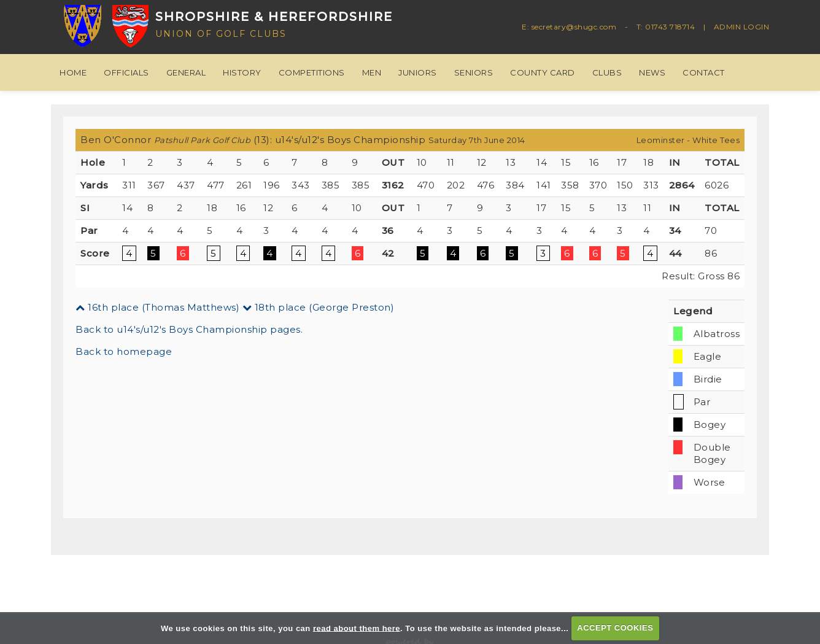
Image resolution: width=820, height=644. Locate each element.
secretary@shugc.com (574, 27)
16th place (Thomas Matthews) (157, 307)
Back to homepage (124, 351)
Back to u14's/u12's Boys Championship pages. (189, 329)
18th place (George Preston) (319, 307)
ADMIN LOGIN (742, 27)
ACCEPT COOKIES (615, 628)
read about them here (357, 628)
